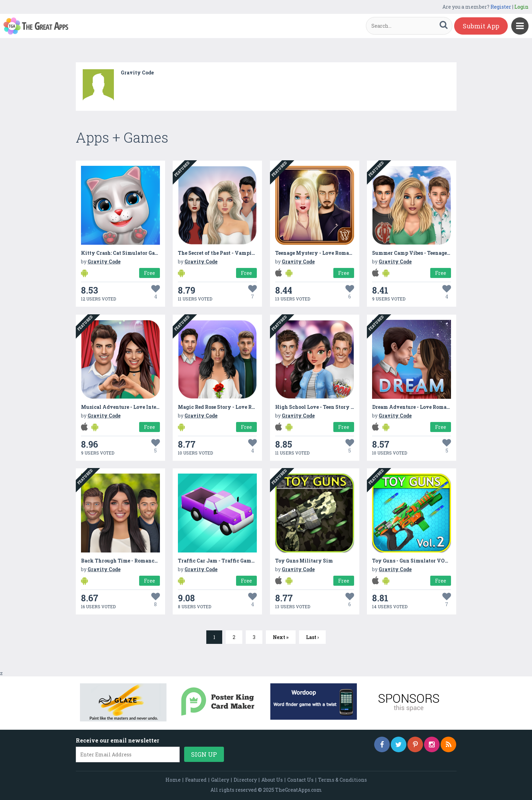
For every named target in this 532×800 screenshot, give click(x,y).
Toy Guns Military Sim (304, 561)
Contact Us (300, 780)
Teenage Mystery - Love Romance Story (324, 253)
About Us (272, 780)
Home (173, 780)
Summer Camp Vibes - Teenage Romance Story (429, 253)
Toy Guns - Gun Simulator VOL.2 (412, 561)
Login (521, 7)
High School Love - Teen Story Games (321, 407)
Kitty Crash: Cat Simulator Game (121, 253)
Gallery (220, 780)
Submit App (481, 26)
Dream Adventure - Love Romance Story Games (430, 407)
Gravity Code (137, 73)
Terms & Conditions (342, 780)
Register (501, 7)
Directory (245, 780)
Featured (196, 780)
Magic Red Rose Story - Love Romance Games (233, 407)
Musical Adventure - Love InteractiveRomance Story (146, 407)
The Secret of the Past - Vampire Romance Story (237, 253)
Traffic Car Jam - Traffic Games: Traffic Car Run (237, 561)
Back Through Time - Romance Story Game (134, 561)
